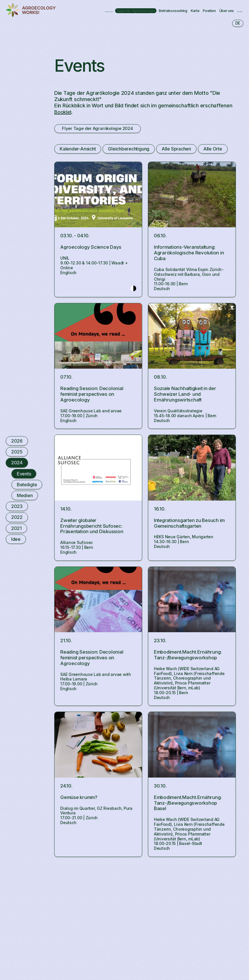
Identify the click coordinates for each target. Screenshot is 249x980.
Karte (210, 7)
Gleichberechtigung (128, 150)
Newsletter (121, 13)
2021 (16, 528)
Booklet (63, 112)
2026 (17, 441)
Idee (16, 539)
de (238, 23)
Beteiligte (27, 484)
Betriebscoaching (173, 7)
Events (24, 473)
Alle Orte (212, 150)
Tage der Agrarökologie (118, 7)
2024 (17, 463)
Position (58, 13)
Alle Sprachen (176, 150)
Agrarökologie (65, 7)
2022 (17, 517)
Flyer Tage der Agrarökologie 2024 (104, 129)
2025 (17, 452)
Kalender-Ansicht (78, 150)
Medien (25, 495)
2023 (17, 506)
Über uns (88, 13)
